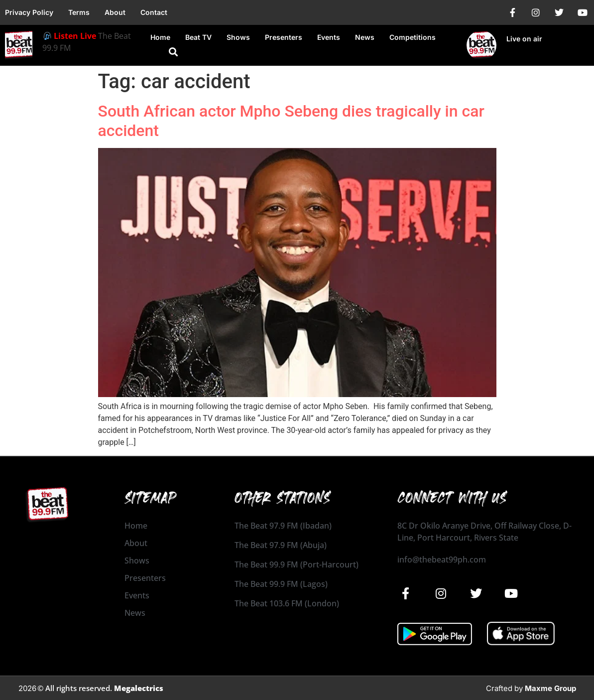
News (365, 37)
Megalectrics (139, 688)
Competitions (413, 37)
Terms (79, 12)
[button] (174, 52)
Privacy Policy (29, 12)
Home (160, 37)
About (115, 12)
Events (329, 37)
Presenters (284, 37)
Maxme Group (550, 688)
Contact (154, 12)
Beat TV (198, 37)
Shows (238, 37)
